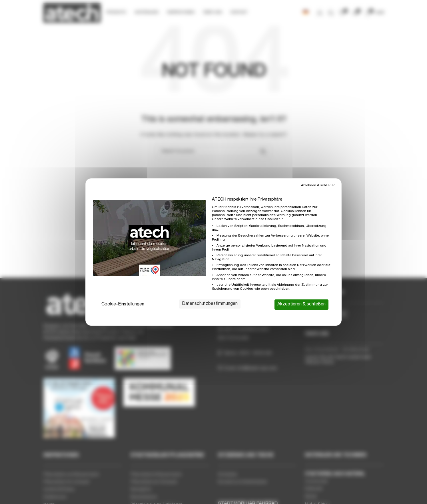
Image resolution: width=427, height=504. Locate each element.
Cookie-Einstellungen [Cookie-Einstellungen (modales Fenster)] (123, 305)
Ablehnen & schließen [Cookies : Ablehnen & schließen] (318, 185)
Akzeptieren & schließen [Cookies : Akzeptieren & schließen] (301, 305)
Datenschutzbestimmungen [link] (210, 304)
